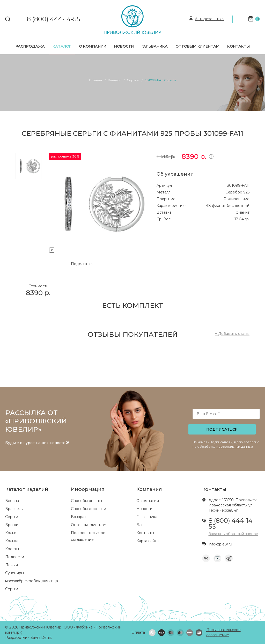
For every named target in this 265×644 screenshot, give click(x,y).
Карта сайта (148, 541)
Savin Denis (41, 638)
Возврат (79, 517)
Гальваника (155, 46)
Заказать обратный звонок (233, 534)
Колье (11, 533)
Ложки (12, 565)
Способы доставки (89, 509)
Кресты (12, 549)
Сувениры (14, 573)
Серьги (12, 517)
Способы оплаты (86, 501)
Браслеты (14, 509)
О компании (93, 46)
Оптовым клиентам (197, 46)
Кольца (12, 541)
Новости (124, 46)
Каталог (62, 46)
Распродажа (30, 46)
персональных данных (235, 447)
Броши (12, 525)
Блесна (12, 501)
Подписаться (222, 429)
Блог (141, 525)
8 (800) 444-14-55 (54, 19)
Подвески (15, 557)
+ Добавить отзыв (232, 334)
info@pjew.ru (220, 544)
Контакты (238, 46)
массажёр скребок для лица (32, 581)
